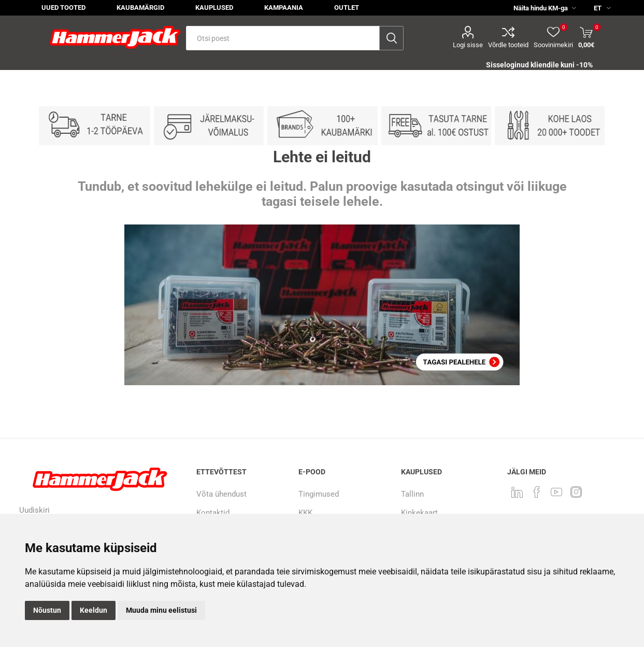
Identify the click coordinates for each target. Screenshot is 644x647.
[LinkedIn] (517, 492)
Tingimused (319, 494)
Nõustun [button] (47, 610)
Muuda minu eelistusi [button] (161, 610)
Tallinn (412, 494)
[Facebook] (537, 492)
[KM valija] (541, 8)
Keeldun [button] (94, 610)
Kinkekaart (419, 513)
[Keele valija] (598, 8)
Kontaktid (213, 513)
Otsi (391, 38)
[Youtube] (556, 492)
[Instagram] (576, 492)
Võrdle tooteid (508, 45)
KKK (305, 513)
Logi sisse (468, 45)
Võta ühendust (221, 494)
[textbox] (283, 38)
